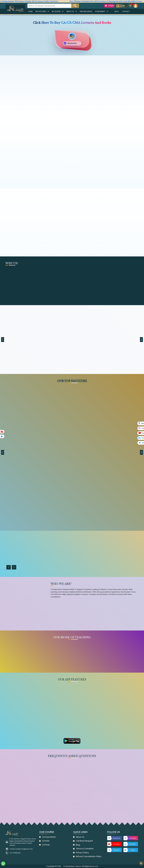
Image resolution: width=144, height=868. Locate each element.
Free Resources (86, 11)
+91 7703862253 (15, 853)
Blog (117, 11)
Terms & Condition (85, 849)
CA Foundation (49, 837)
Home (30, 11)
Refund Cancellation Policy (89, 856)
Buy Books (58, 11)
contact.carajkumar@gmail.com (21, 849)
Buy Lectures (42, 11)
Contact (126, 11)
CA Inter (46, 841)
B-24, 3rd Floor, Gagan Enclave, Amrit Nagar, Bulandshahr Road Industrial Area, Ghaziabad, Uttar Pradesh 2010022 (23, 842)
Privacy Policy (82, 853)
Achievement (102, 11)
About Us (72, 11)
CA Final (46, 845)
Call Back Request (84, 841)
